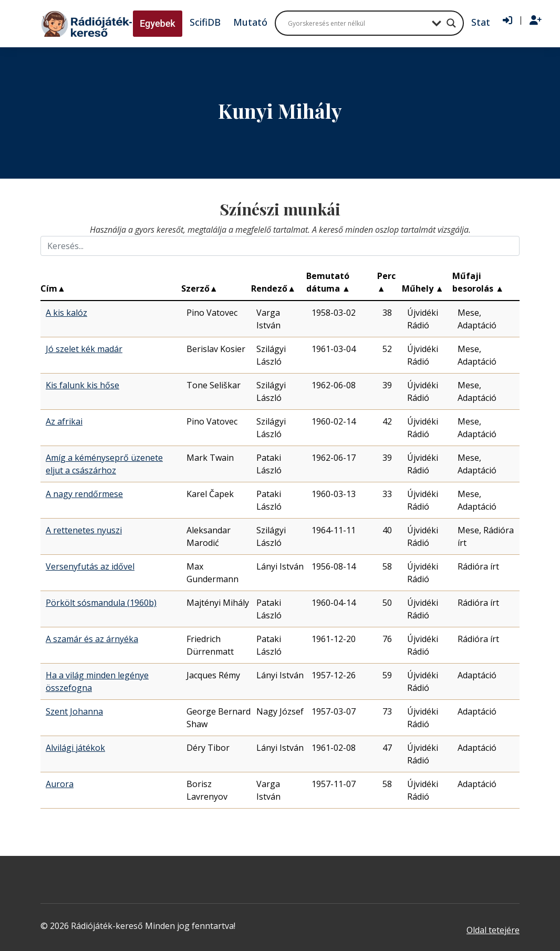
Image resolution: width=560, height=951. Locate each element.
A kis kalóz (66, 313)
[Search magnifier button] (451, 23)
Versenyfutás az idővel (90, 566)
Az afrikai (64, 421)
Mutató (250, 22)
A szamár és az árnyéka (92, 639)
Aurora (60, 784)
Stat (481, 22)
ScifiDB (205, 22)
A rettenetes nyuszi (84, 530)
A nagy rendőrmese (84, 494)
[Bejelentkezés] (507, 20)
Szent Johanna (74, 711)
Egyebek (158, 23)
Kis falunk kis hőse (82, 385)
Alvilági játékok (75, 748)
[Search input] (357, 23)
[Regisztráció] (536, 20)
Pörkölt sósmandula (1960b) (101, 603)
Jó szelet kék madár (84, 349)
